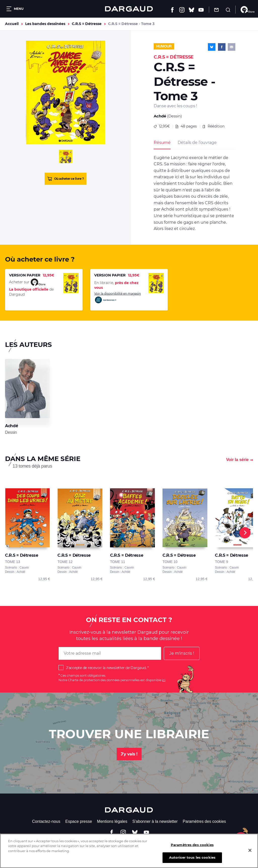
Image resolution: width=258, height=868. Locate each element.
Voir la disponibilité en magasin (118, 298)
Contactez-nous (46, 821)
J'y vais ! (129, 754)
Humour (164, 46)
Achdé (160, 116)
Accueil (12, 24)
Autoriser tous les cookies (192, 861)
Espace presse (79, 821)
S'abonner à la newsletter (155, 821)
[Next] (245, 533)
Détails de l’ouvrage (197, 143)
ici (164, 680)
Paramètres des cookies (204, 821)
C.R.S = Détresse (87, 24)
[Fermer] (250, 854)
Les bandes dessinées (45, 24)
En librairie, (116, 285)
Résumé (162, 143)
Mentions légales (112, 821)
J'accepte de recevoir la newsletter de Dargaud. (106, 668)
